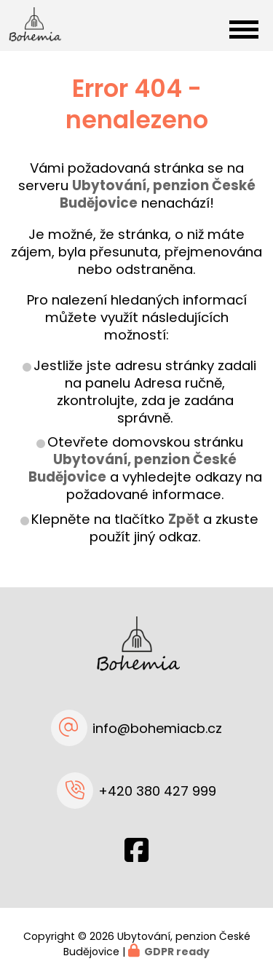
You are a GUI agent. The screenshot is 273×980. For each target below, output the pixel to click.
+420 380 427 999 (157, 791)
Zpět (184, 519)
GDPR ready (177, 952)
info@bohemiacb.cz (157, 728)
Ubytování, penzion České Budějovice (133, 468)
